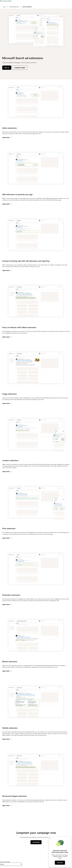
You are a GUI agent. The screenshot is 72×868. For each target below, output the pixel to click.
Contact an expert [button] (20, 68)
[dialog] (60, 852)
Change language (5, 862)
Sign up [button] (8, 68)
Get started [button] (37, 843)
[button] (50, 838)
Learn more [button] (7, 137)
